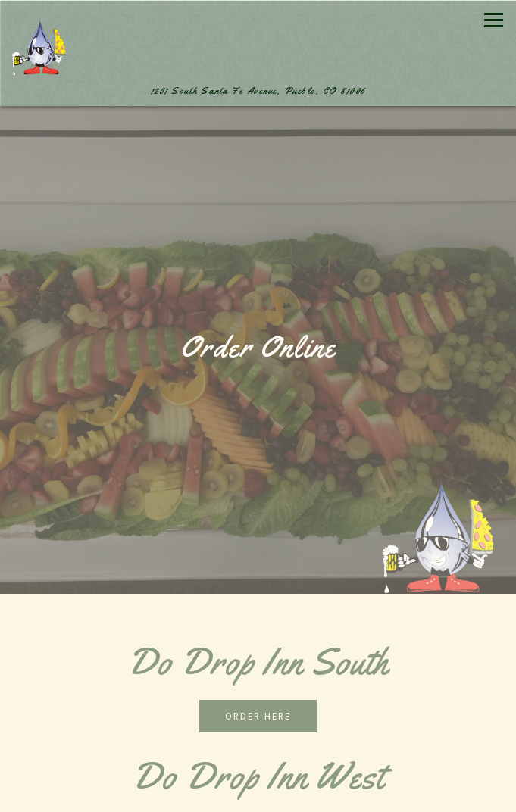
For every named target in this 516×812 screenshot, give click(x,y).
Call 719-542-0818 (258, 763)
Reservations (258, 795)
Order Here (258, 716)
